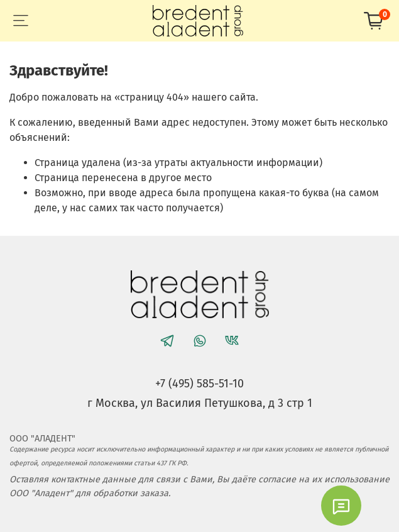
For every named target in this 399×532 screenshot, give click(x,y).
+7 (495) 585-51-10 (199, 384)
